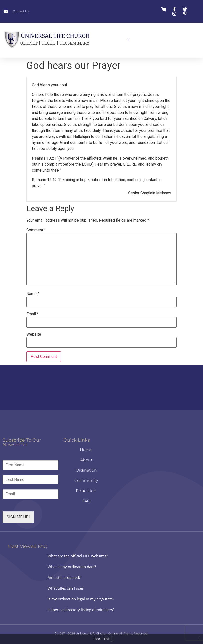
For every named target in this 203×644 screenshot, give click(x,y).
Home (86, 450)
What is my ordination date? (72, 567)
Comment (36, 230)
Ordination (86, 470)
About (86, 460)
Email (32, 314)
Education (86, 491)
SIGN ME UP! (18, 517)
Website (34, 334)
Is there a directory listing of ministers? (81, 610)
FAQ (86, 501)
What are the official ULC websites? (78, 556)
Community (86, 480)
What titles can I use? (66, 588)
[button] (128, 40)
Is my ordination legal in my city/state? (81, 599)
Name (33, 294)
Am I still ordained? (64, 577)
